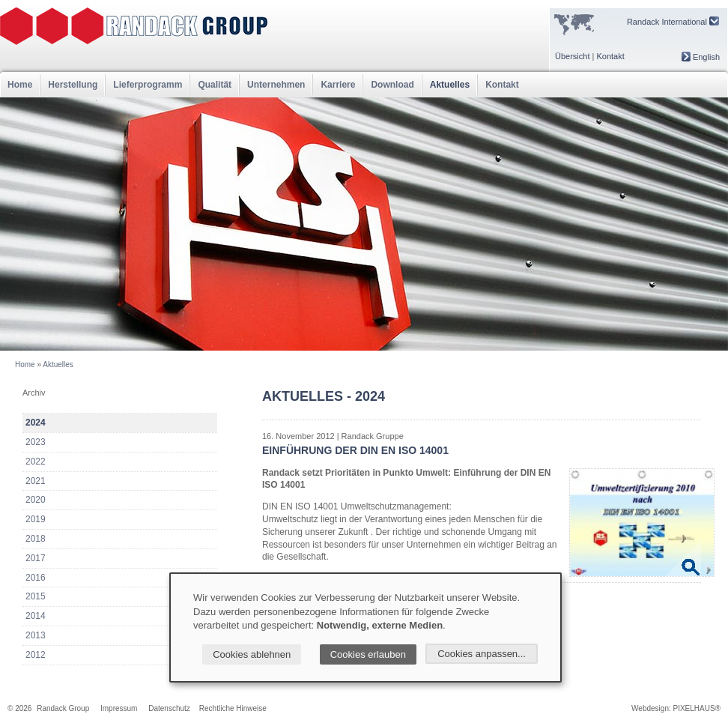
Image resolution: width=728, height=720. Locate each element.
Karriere (338, 85)
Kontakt (610, 56)
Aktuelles (450, 85)
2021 (36, 481)
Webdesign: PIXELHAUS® (676, 708)
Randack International (673, 21)
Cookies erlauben (368, 654)
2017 (36, 558)
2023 (36, 442)
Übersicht (572, 56)
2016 (36, 578)
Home (20, 85)
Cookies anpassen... (482, 654)
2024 (36, 423)
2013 (36, 635)
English (701, 57)
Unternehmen (276, 85)
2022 (36, 462)
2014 (36, 616)
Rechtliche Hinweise (233, 708)
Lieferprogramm (148, 85)
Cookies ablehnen (252, 654)
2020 (36, 500)
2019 (36, 519)
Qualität (215, 85)
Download (392, 85)
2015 (36, 596)
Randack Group (63, 708)
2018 (36, 539)
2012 (36, 655)
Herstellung (73, 85)
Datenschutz (169, 708)
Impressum (119, 708)
